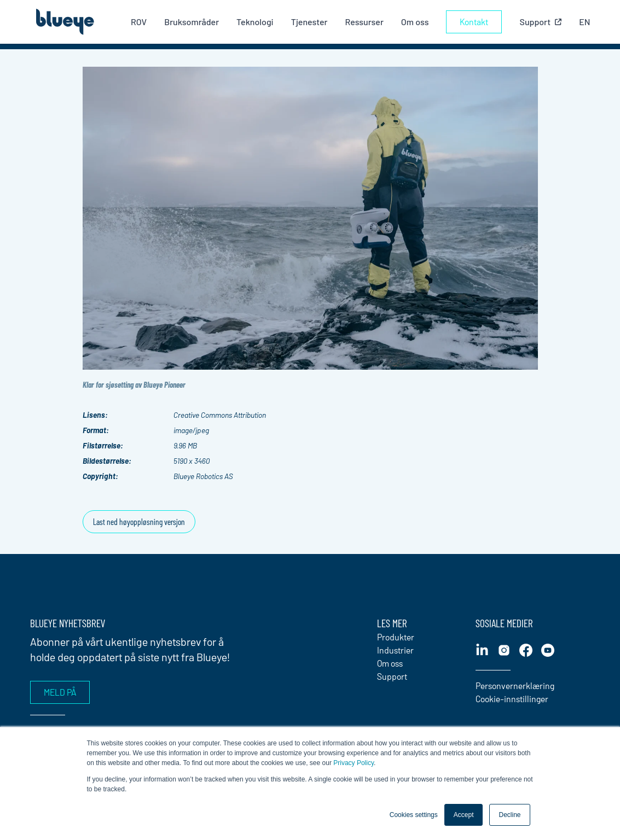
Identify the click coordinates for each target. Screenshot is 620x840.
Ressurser (364, 22)
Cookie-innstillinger (512, 699)
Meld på (60, 692)
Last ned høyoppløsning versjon (139, 521)
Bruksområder (192, 22)
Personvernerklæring (515, 686)
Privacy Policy (354, 763)
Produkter (396, 637)
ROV (139, 22)
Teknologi (255, 22)
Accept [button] (464, 815)
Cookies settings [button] (414, 815)
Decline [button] (509, 815)
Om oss (415, 22)
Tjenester (309, 22)
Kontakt (474, 22)
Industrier (395, 650)
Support (392, 676)
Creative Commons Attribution (220, 415)
